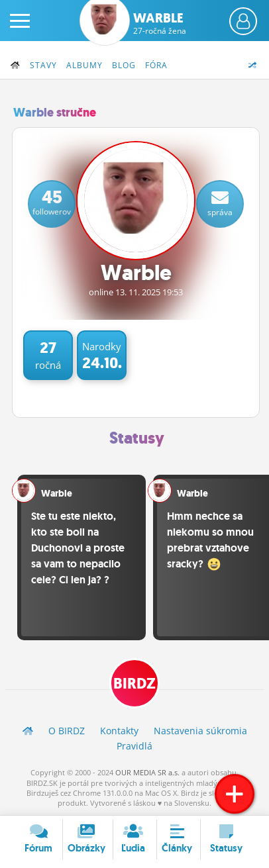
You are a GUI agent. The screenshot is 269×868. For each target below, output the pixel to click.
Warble (160, 23)
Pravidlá (134, 746)
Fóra (156, 65)
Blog (124, 65)
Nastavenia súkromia (200, 731)
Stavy (43, 65)
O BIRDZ (67, 731)
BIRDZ (134, 684)
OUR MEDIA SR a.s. (147, 772)
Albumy (84, 65)
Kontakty (119, 731)
